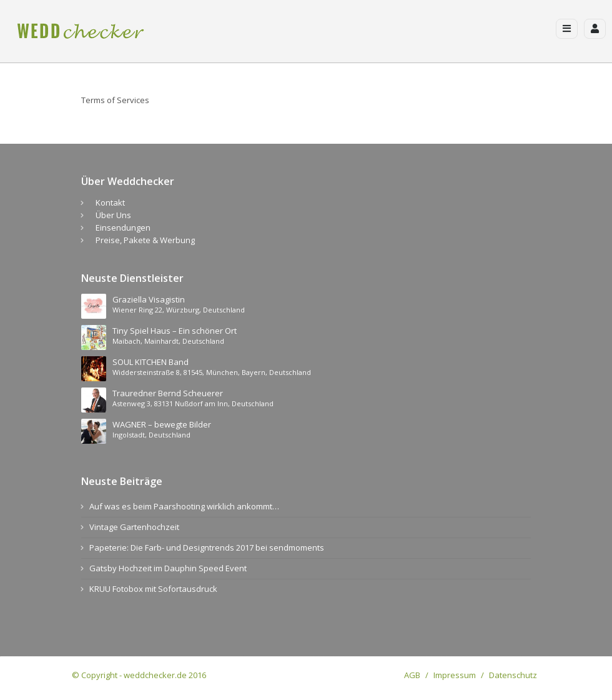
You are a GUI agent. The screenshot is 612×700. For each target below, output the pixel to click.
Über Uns (113, 215)
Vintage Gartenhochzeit (134, 527)
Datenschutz (513, 675)
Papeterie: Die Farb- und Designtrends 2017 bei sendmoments (207, 547)
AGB (412, 675)
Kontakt (110, 202)
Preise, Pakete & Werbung (145, 240)
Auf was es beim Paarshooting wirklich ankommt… (184, 506)
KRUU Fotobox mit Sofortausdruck (153, 589)
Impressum (455, 675)
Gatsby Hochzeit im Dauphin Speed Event (168, 568)
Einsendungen (123, 227)
